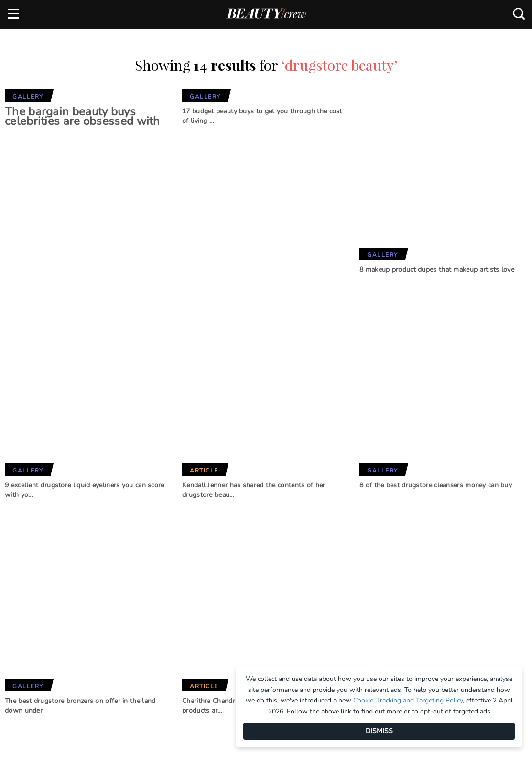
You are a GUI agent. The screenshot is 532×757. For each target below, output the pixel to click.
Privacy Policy (32, 643)
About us (23, 580)
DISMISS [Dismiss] (379, 731)
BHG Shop (250, 604)
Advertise (24, 595)
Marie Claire (161, 580)
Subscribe (466, 532)
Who (148, 627)
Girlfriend (158, 596)
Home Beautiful (167, 612)
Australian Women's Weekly (175, 647)
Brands (157, 549)
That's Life (251, 652)
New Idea (249, 620)
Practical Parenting (269, 636)
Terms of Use (29, 627)
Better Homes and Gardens (264, 584)
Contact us (26, 611)
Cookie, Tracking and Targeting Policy (408, 700)
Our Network (266, 549)
